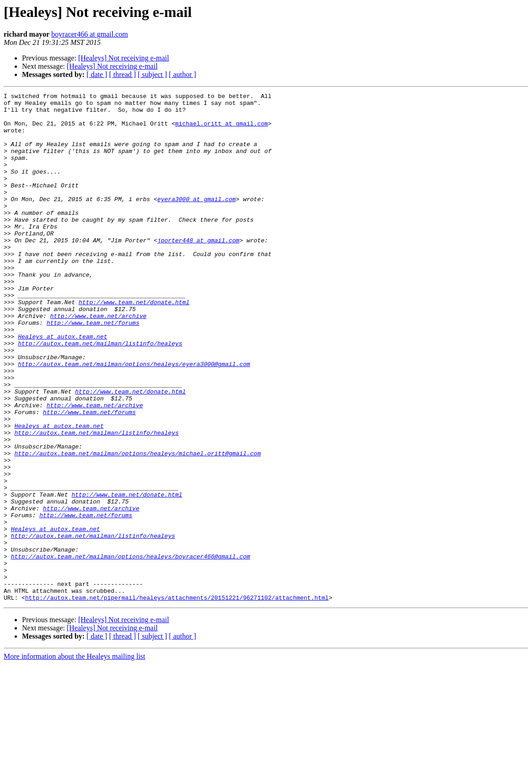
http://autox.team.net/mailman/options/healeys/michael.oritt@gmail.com (137, 526)
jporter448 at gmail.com (198, 270)
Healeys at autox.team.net (62, 386)
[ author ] (183, 74)
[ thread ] (122, 74)
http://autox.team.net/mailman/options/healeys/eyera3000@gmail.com (134, 419)
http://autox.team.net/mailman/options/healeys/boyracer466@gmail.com (131, 650)
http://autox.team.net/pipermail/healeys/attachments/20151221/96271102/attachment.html (177, 699)
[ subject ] (152, 74)
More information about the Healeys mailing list (74, 758)
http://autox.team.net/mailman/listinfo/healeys (100, 394)
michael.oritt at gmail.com (221, 130)
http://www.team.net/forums (93, 369)
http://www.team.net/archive (98, 361)
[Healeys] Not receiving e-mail (124, 58)
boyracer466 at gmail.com (90, 34)
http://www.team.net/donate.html (134, 345)
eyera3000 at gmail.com (196, 221)
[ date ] (97, 74)
